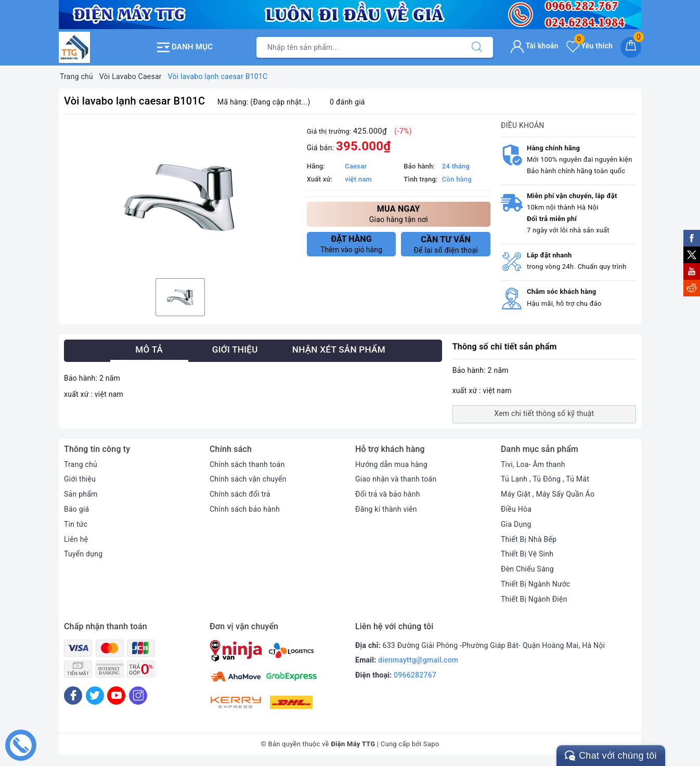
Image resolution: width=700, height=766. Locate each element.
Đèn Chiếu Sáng (527, 569)
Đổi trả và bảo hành (388, 494)
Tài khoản (534, 46)
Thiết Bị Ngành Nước (536, 584)
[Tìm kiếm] (477, 47)
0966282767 (415, 675)
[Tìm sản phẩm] (359, 47)
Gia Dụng (516, 524)
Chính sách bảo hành (245, 509)
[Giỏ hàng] (631, 47)
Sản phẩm (81, 494)
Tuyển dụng (83, 554)
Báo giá (76, 509)
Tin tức (76, 524)
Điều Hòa (516, 509)
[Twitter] (95, 696)
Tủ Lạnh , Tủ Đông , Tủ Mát (545, 479)
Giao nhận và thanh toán (396, 479)
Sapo (431, 744)
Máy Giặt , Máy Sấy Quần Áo (548, 494)
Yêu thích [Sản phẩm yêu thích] (589, 46)
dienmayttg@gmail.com (418, 660)
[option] (180, 198)
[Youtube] (116, 696)
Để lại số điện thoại (446, 244)
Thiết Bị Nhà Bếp (529, 539)
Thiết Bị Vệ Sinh (527, 554)
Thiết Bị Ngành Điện (534, 599)
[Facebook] (73, 696)
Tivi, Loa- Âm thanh (533, 464)
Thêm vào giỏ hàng (352, 244)
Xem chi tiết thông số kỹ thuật (544, 413)
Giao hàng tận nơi (399, 213)
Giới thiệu (80, 479)
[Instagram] (138, 696)
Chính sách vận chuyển (248, 479)
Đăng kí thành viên (386, 509)
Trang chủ (81, 464)
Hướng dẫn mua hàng (391, 464)
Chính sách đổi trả (240, 494)
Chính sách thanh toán (247, 464)
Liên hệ (76, 539)
